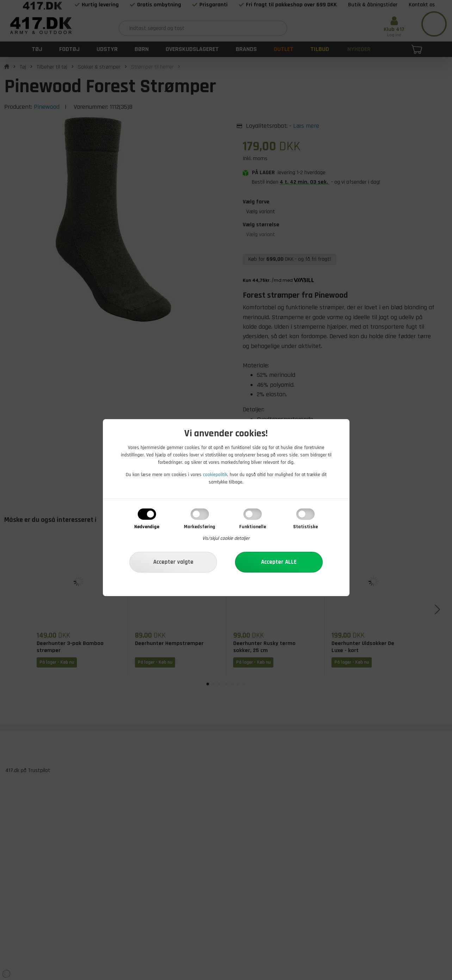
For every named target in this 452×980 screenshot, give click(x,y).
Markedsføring (200, 527)
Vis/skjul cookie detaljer (226, 538)
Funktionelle (253, 527)
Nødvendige (147, 527)
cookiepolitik (215, 475)
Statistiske (305, 527)
